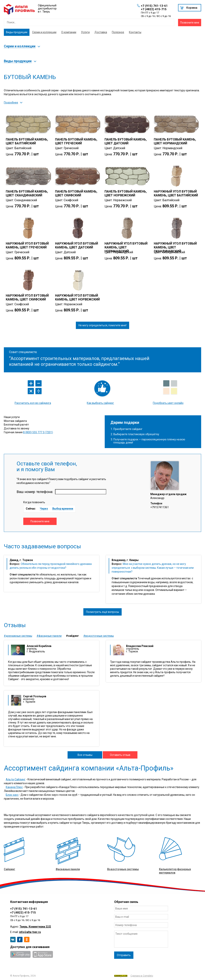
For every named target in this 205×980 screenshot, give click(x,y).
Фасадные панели (68, 869)
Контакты (135, 32)
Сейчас (31, 509)
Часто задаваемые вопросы (42, 546)
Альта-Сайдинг (16, 779)
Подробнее (11, 103)
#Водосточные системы (99, 636)
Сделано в (134, 976)
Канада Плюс (14, 787)
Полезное (118, 32)
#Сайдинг (72, 636)
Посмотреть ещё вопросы (102, 612)
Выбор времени (63, 509)
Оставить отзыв (120, 755)
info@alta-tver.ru (30, 932)
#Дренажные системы (18, 636)
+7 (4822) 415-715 (154, 9)
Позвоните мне (190, 23)
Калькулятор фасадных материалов (175, 871)
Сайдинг (10, 869)
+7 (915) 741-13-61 (154, 6)
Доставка (101, 32)
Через (44, 509)
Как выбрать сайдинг (100, 403)
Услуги (85, 32)
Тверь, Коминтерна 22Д (35, 927)
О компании (69, 32)
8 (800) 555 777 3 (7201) (38, 432)
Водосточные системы (123, 869)
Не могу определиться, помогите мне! (102, 325)
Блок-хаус (12, 795)
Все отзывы (85, 755)
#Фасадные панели (49, 636)
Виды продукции (17, 32)
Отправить (124, 955)
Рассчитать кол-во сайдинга (33, 403)
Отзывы (15, 625)
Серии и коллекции (44, 32)
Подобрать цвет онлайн (168, 403)
